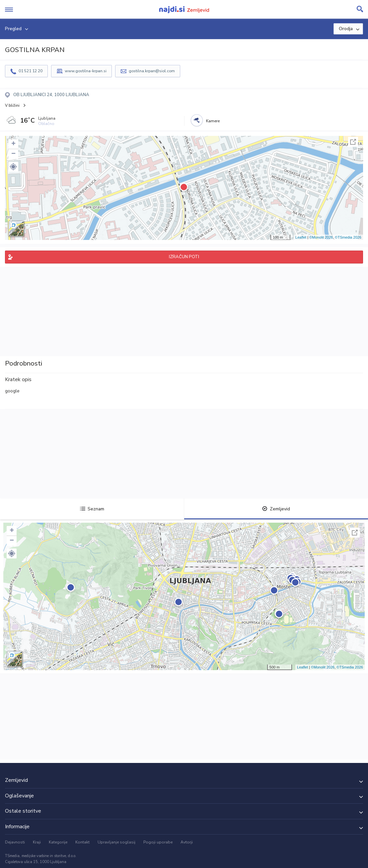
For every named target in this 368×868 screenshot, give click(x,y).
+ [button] (13, 144)
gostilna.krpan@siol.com (152, 71)
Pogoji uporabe (158, 842)
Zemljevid (276, 509)
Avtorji (187, 842)
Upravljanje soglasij (116, 842)
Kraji (37, 842)
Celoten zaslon (353, 142)
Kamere (213, 121)
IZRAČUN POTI (184, 257)
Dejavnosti (15, 842)
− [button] (13, 154)
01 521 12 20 (31, 71)
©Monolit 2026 (321, 237)
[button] (13, 167)
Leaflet (301, 237)
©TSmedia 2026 (348, 237)
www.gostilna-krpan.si (86, 71)
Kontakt (82, 842)
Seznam (92, 509)
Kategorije (58, 842)
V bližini (12, 105)
